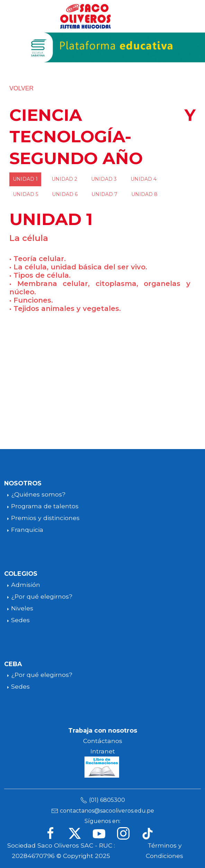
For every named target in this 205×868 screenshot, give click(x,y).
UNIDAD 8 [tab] (144, 194)
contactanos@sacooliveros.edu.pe (107, 811)
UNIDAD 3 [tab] (104, 179)
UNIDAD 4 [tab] (144, 179)
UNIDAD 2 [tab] (64, 179)
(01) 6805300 (107, 800)
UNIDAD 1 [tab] (25, 179)
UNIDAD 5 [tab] (25, 194)
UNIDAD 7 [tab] (104, 194)
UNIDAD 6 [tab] (65, 194)
